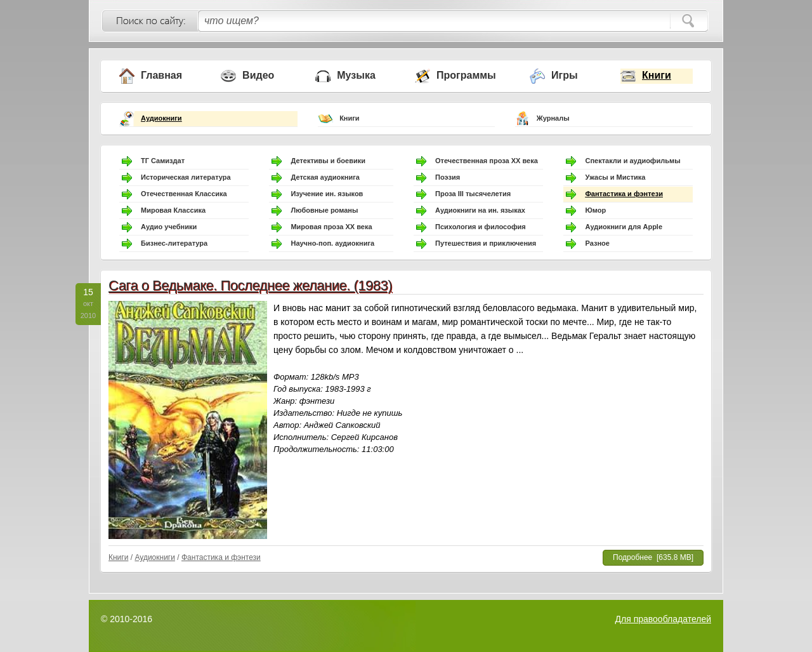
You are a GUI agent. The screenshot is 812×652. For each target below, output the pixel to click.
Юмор (595, 210)
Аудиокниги (161, 118)
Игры (565, 75)
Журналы (553, 118)
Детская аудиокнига (325, 177)
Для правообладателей (663, 619)
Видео (258, 75)
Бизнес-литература (174, 243)
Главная (161, 75)
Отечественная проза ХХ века (487, 161)
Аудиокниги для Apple (624, 227)
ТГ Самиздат (163, 161)
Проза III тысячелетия (473, 194)
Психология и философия (481, 227)
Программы (466, 75)
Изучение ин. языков (327, 194)
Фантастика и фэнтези (624, 194)
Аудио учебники (169, 227)
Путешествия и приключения (486, 243)
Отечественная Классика (184, 194)
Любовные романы (324, 210)
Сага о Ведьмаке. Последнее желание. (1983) (250, 285)
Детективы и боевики (328, 161)
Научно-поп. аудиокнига (332, 243)
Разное (597, 243)
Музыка (356, 75)
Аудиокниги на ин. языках (480, 210)
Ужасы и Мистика (615, 177)
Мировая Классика (173, 210)
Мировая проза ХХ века (331, 227)
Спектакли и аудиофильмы (632, 161)
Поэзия (448, 177)
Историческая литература (186, 177)
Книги (657, 75)
